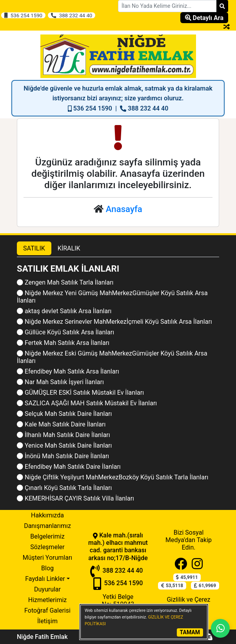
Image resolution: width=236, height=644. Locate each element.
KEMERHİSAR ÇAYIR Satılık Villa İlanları (75, 498)
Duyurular (47, 589)
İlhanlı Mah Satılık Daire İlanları (64, 435)
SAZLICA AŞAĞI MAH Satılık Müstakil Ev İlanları (87, 403)
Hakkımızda (47, 515)
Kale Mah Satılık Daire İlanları (61, 424)
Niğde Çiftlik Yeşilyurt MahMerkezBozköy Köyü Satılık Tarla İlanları (113, 477)
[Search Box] (167, 6)
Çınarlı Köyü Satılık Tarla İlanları (64, 488)
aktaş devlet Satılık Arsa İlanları (64, 311)
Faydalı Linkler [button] (45, 579)
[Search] (222, 6)
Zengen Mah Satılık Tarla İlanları (65, 282)
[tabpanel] (118, 384)
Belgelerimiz (47, 536)
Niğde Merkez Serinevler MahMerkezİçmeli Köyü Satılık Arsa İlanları (114, 322)
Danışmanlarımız (47, 526)
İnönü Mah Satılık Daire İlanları (63, 456)
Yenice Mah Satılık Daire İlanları (64, 445)
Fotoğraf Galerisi (47, 610)
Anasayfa (124, 209)
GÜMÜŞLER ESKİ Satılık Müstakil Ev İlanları (80, 393)
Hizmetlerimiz (48, 600)
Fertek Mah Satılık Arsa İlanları (63, 343)
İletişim (47, 621)
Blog (47, 568)
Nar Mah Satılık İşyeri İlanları (60, 382)
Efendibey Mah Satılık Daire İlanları (69, 467)
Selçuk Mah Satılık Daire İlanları (64, 414)
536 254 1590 (23, 15)
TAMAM (190, 632)
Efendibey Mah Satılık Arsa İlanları (68, 371)
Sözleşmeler (47, 547)
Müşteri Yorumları (48, 558)
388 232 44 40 (72, 15)
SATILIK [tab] (34, 248)
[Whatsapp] (220, 628)
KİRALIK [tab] (69, 248)
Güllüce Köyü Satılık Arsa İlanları (65, 332)
